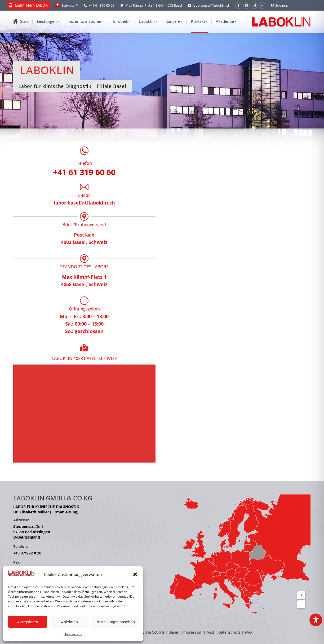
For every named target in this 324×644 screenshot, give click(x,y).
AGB (211, 632)
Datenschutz (73, 634)
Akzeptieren (27, 622)
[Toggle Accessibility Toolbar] (316, 620)
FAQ (248, 632)
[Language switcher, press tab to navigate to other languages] (66, 5)
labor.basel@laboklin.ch (209, 5)
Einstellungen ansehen (115, 622)
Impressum (192, 632)
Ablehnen (69, 622)
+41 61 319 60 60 (101, 5)
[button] (135, 574)
